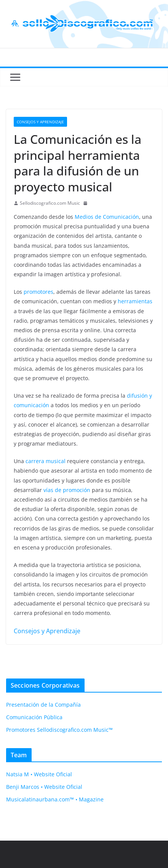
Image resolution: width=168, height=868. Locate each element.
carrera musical (46, 461)
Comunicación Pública (34, 717)
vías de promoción (67, 490)
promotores (38, 292)
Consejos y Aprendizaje (40, 122)
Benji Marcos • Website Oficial (44, 787)
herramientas (135, 301)
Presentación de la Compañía (43, 705)
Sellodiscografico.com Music (50, 203)
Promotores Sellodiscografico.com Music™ (59, 730)
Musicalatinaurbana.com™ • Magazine (55, 799)
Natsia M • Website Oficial (39, 774)
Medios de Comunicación (107, 217)
